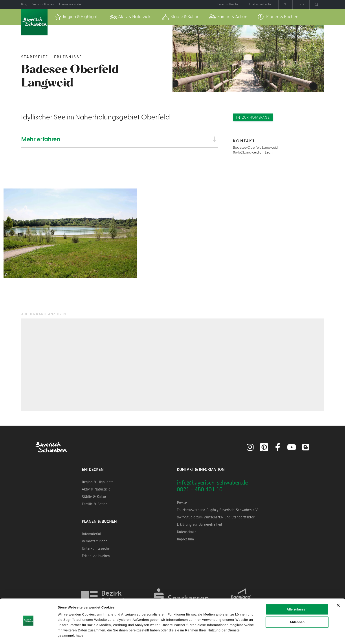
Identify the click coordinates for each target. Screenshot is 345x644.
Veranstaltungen (95, 541)
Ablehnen (297, 610)
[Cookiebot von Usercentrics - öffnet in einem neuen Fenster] (28, 635)
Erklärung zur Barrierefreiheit (200, 524)
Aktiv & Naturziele (96, 489)
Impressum (185, 539)
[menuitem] (77, 17)
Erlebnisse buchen (96, 556)
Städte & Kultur (94, 497)
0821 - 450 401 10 (200, 489)
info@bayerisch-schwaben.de (212, 482)
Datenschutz (186, 532)
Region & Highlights (98, 482)
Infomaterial (91, 534)
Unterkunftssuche (96, 548)
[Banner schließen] (338, 593)
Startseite (35, 57)
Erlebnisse (68, 57)
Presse (182, 503)
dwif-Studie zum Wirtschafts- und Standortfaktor (216, 517)
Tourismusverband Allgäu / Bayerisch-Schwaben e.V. (218, 510)
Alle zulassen (297, 597)
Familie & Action (95, 504)
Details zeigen (69, 635)
